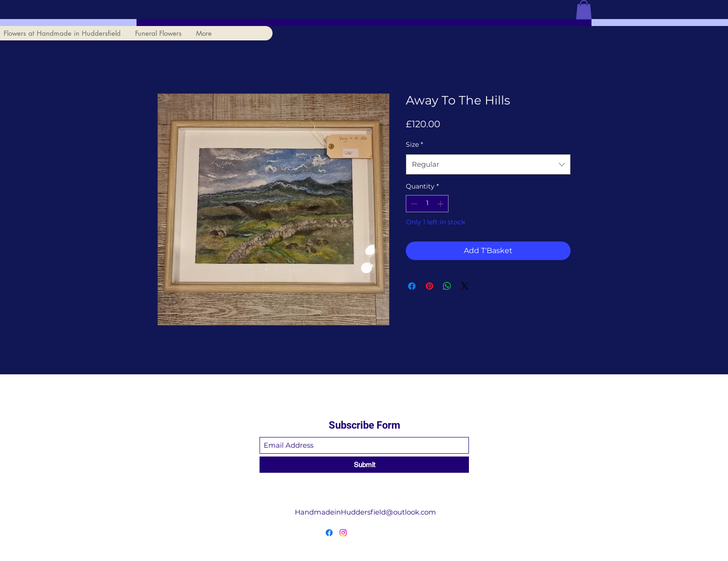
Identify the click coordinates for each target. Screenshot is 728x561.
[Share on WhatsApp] (447, 286)
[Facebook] (329, 533)
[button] (584, 10)
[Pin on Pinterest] (429, 286)
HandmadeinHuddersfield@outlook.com (365, 512)
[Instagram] (343, 533)
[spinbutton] (427, 204)
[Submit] (364, 465)
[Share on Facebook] (412, 286)
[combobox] (488, 164)
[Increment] (441, 204)
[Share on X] (465, 286)
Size (414, 144)
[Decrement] (413, 204)
